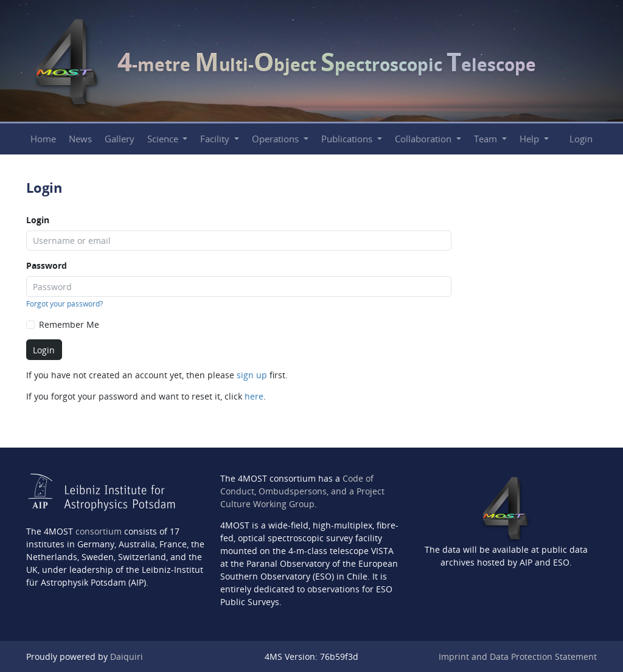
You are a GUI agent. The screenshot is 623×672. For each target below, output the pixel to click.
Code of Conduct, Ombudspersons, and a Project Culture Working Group (302, 491)
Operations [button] (277, 139)
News (80, 139)
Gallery (120, 139)
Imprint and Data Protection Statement (518, 656)
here (254, 396)
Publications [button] (348, 139)
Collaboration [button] (424, 139)
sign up (252, 375)
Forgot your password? (64, 304)
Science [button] (164, 139)
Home (43, 139)
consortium (99, 531)
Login (581, 139)
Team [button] (487, 139)
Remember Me (69, 324)
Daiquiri (127, 656)
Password (47, 265)
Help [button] (531, 139)
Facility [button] (216, 139)
